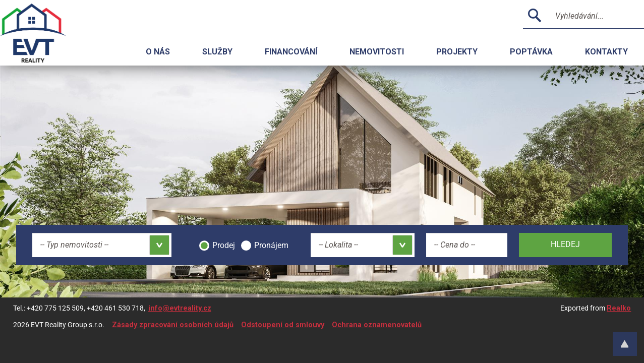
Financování (291, 52)
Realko (619, 308)
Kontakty (606, 52)
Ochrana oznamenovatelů (377, 325)
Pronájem (271, 245)
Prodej (224, 245)
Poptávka (531, 52)
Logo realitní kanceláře (45, 33)
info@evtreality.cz (180, 308)
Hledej (565, 244)
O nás (158, 52)
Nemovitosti (377, 52)
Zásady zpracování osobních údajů (173, 325)
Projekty (457, 52)
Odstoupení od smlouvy (283, 325)
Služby (217, 52)
